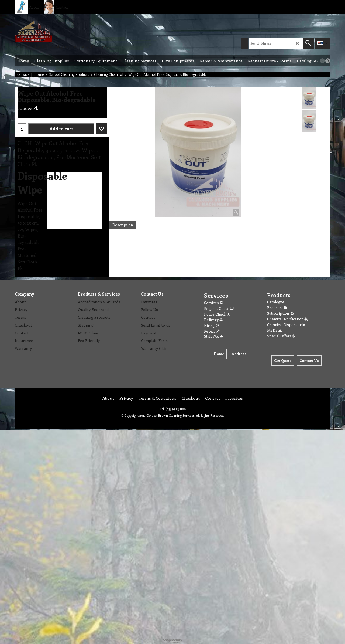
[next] (328, 61)
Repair (212, 331)
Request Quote (219, 308)
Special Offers (281, 336)
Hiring (211, 325)
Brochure (277, 308)
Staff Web (213, 336)
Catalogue (276, 302)
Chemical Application (287, 319)
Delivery (213, 320)
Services (213, 303)
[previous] (322, 61)
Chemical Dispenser (286, 325)
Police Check (217, 314)
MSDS (274, 330)
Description (123, 225)
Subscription (281, 313)
